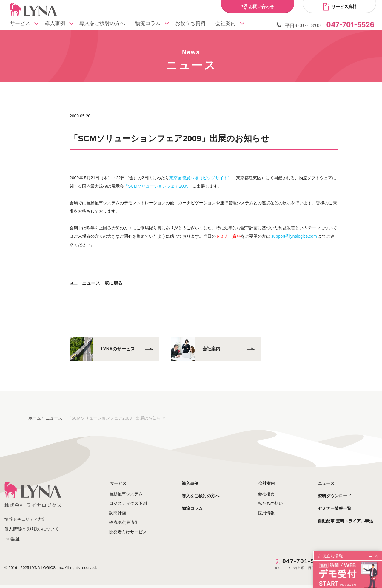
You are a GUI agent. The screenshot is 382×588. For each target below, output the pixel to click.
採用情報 (271, 508)
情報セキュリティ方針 (25, 514)
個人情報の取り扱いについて (32, 524)
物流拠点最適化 (133, 517)
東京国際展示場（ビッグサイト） (206, 173)
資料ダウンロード (339, 490)
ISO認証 (12, 533)
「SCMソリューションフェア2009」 (164, 181)
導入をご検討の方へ (107, 24)
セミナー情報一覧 (339, 503)
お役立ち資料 (198, 24)
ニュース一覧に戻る (102, 278)
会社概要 (271, 489)
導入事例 (61, 24)
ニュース (330, 478)
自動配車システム (135, 489)
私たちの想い (275, 498)
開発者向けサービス (138, 527)
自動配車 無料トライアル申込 (350, 516)
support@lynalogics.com (299, 231)
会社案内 (271, 478)
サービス (25, 24)
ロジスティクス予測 (138, 498)
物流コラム (158, 24)
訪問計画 (127, 508)
